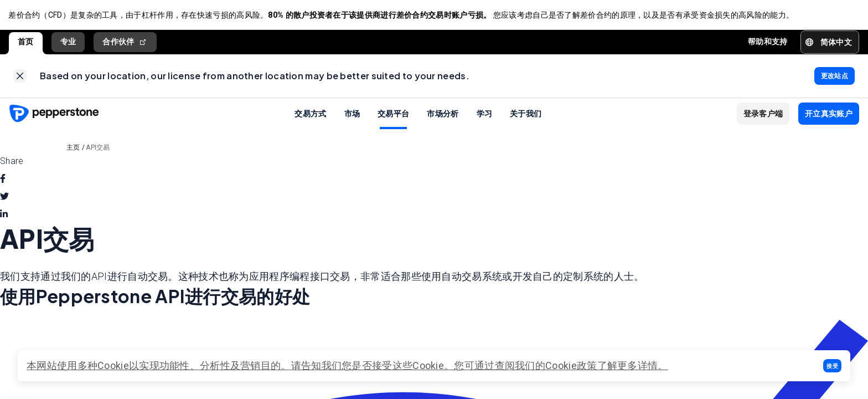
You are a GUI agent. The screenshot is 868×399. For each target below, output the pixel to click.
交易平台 (393, 115)
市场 (352, 115)
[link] (20, 78)
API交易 (98, 150)
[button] (832, 366)
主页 (73, 150)
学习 (485, 115)
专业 (68, 43)
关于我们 (526, 115)
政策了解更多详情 (617, 365)
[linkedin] (4, 217)
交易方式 (310, 115)
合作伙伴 (125, 43)
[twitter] (4, 199)
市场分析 (443, 115)
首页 (26, 43)
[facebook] (3, 181)
